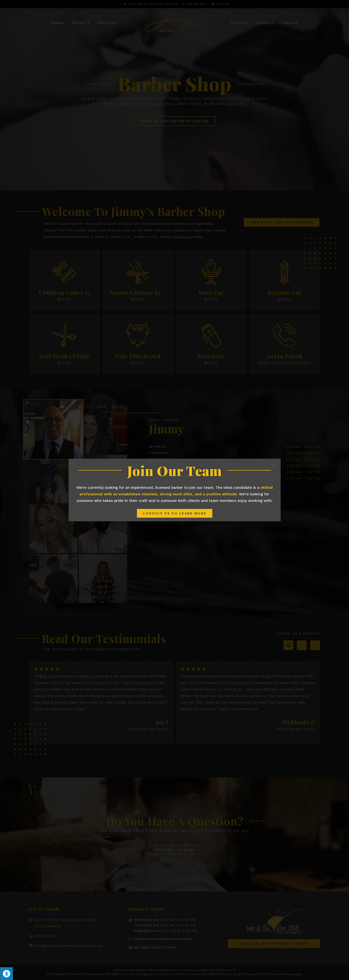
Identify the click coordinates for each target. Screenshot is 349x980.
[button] (175, 513)
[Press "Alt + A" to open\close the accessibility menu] (6, 974)
